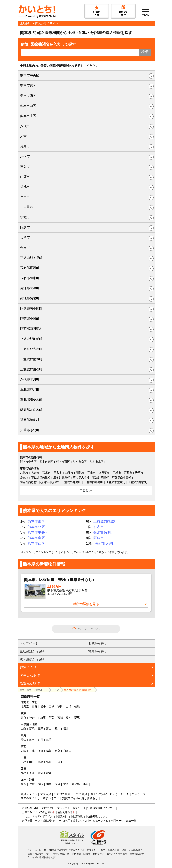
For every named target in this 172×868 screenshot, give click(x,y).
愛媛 (49, 773)
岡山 (32, 762)
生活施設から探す (32, 651)
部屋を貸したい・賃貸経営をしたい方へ (45, 821)
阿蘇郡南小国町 (31, 308)
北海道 (25, 706)
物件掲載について (98, 816)
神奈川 (33, 718)
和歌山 (67, 751)
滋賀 (49, 751)
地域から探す (98, 643)
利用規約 (47, 808)
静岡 (40, 740)
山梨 (23, 729)
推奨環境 (77, 816)
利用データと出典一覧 (124, 821)
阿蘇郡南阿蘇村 (31, 329)
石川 (57, 729)
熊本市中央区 (30, 75)
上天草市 (27, 207)
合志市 (25, 248)
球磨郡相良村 (30, 420)
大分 (57, 784)
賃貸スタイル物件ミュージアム (90, 821)
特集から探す (98, 651)
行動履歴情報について (100, 808)
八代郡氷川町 (30, 379)
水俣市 (25, 156)
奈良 (57, 751)
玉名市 (25, 166)
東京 (23, 718)
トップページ (29, 643)
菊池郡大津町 (30, 288)
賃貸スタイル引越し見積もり (80, 798)
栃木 (69, 718)
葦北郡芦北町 (30, 389)
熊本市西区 (28, 96)
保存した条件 (30, 675)
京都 (40, 751)
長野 (40, 729)
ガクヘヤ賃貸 (99, 794)
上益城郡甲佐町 (138, 482)
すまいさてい (51, 798)
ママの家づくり (30, 798)
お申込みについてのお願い (37, 812)
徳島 (23, 773)
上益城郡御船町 (31, 339)
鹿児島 (76, 784)
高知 (40, 773)
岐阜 (32, 740)
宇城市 (25, 217)
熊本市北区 (28, 116)
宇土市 (25, 197)
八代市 (25, 126)
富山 (49, 729)
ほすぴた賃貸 (62, 794)
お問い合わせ (30, 808)
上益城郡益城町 (31, 359)
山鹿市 (25, 177)
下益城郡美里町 (31, 258)
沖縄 (85, 784)
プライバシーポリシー (70, 808)
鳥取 (40, 762)
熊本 (49, 784)
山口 (57, 762)
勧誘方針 (62, 816)
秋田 (60, 706)
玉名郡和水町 (30, 278)
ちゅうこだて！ (119, 794)
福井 (66, 729)
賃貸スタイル (29, 794)
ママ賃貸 (46, 794)
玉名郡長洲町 (30, 268)
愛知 (23, 740)
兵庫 (32, 751)
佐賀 (32, 784)
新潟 (32, 729)
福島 (77, 706)
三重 (49, 740)
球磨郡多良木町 (31, 410)
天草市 (25, 237)
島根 (49, 762)
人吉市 (25, 136)
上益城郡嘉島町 (31, 349)
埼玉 (43, 718)
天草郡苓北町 (30, 430)
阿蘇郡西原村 (28, 482)
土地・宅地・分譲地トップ (34, 690)
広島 (23, 762)
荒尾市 (25, 146)
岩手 (43, 706)
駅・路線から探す (32, 659)
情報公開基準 (65, 812)
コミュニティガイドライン (37, 816)
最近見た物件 (30, 683)
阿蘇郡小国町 (30, 319)
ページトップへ (89, 629)
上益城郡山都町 (31, 369)
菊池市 (25, 187)
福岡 (23, 784)
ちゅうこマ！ (140, 794)
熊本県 (56, 690)
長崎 (40, 784)
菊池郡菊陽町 (30, 298)
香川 (32, 773)
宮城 (51, 706)
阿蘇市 (25, 227)
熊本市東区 (28, 85)
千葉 (51, 718)
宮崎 (66, 784)
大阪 (23, 751)
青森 (35, 706)
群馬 (77, 718)
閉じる (84, 490)
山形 (69, 706)
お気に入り (28, 667)
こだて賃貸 (80, 794)
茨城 (60, 718)
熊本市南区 (28, 106)
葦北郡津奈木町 (31, 400)
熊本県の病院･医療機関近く (79, 690)
